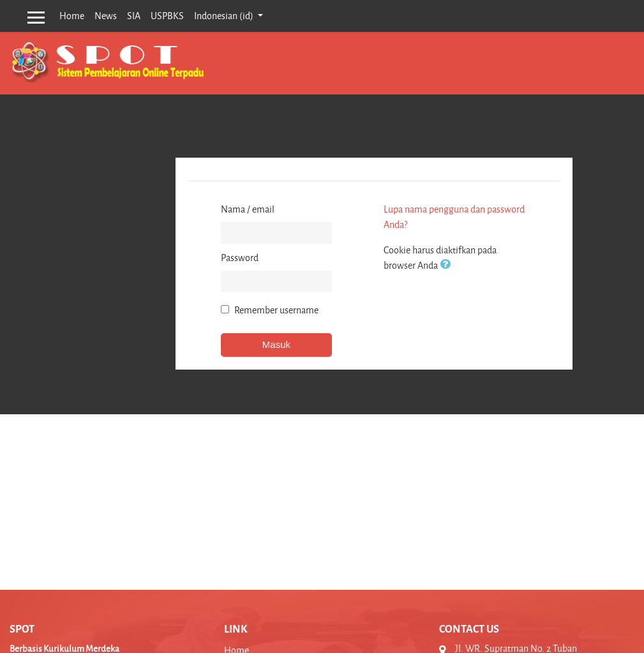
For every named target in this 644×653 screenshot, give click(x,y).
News (106, 16)
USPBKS (167, 16)
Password (240, 258)
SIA (134, 16)
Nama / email (248, 209)
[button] (447, 265)
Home (72, 16)
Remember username (276, 310)
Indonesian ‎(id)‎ (225, 16)
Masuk (276, 344)
